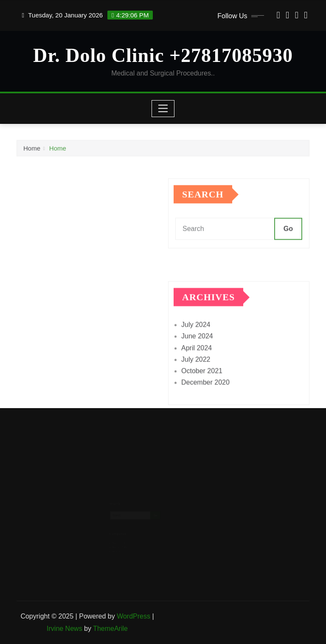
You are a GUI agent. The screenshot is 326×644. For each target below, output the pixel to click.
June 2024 (197, 352)
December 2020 (205, 398)
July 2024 (196, 340)
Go (288, 238)
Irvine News (65, 629)
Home (32, 150)
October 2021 (202, 387)
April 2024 (197, 363)
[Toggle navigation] (163, 109)
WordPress (133, 616)
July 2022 (196, 375)
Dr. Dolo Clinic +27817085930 (163, 55)
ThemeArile (110, 629)
